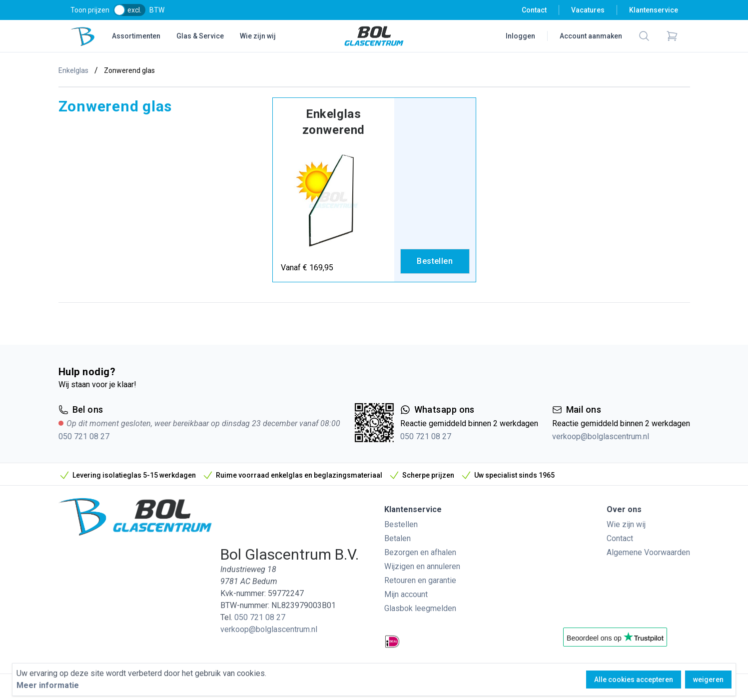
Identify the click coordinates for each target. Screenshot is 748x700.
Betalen (397, 538)
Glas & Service (200, 36)
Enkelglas (73, 70)
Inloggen (520, 36)
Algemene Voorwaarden (648, 552)
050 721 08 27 (84, 436)
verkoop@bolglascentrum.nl (601, 436)
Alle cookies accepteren (634, 680)
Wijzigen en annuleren (422, 566)
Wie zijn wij (258, 36)
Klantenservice (654, 10)
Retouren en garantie (420, 580)
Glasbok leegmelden (420, 608)
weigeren (708, 680)
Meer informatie (48, 685)
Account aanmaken (591, 36)
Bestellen (401, 524)
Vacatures (588, 10)
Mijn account (406, 594)
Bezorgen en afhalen (420, 552)
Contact (534, 10)
